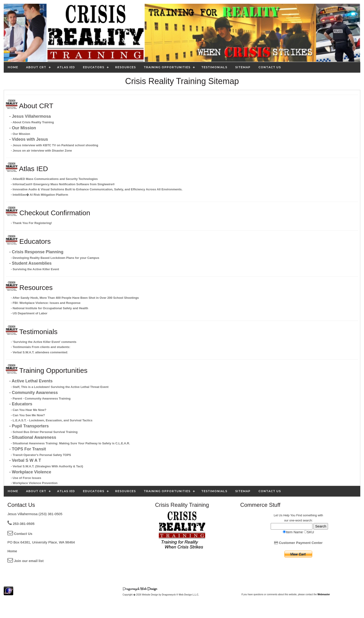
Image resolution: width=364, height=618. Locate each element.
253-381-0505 (21, 524)
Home (12, 551)
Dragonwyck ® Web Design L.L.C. (180, 595)
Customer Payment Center (298, 543)
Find (299, 515)
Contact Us (20, 534)
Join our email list (26, 561)
